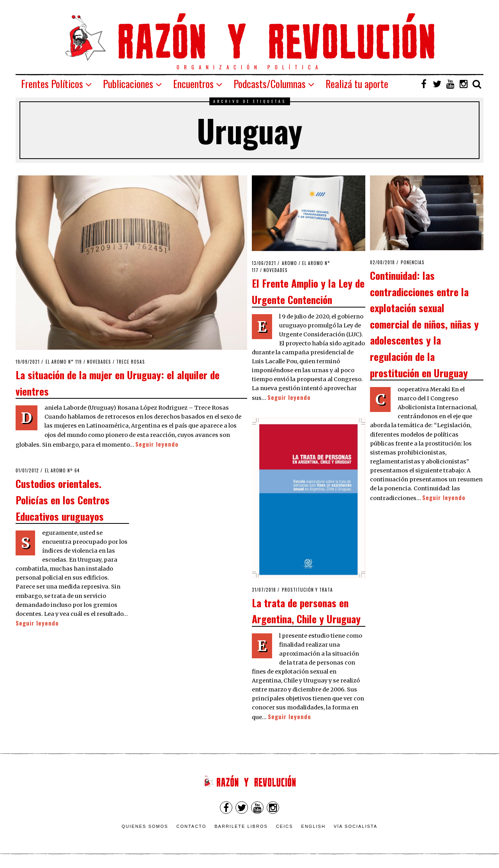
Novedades (99, 362)
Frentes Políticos (52, 84)
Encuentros (193, 84)
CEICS (285, 826)
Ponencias (413, 262)
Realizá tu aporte (357, 84)
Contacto (191, 826)
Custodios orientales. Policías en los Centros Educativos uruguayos (63, 499)
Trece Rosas (131, 362)
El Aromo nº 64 (62, 470)
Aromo (289, 263)
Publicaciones (128, 84)
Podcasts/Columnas (270, 84)
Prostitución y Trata (307, 590)
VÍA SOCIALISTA (356, 826)
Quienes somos (145, 826)
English (313, 826)
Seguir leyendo (157, 444)
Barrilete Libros (241, 826)
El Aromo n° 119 (64, 362)
